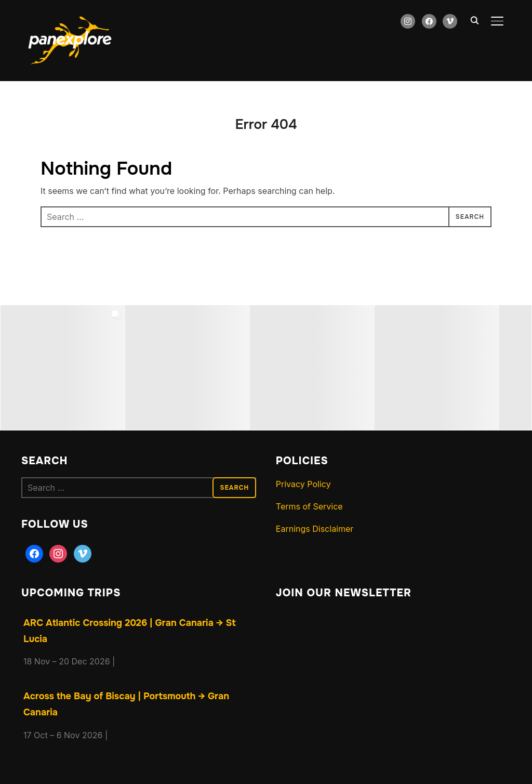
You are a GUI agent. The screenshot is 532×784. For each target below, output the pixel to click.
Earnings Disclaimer (315, 529)
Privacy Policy (303, 484)
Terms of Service (309, 506)
